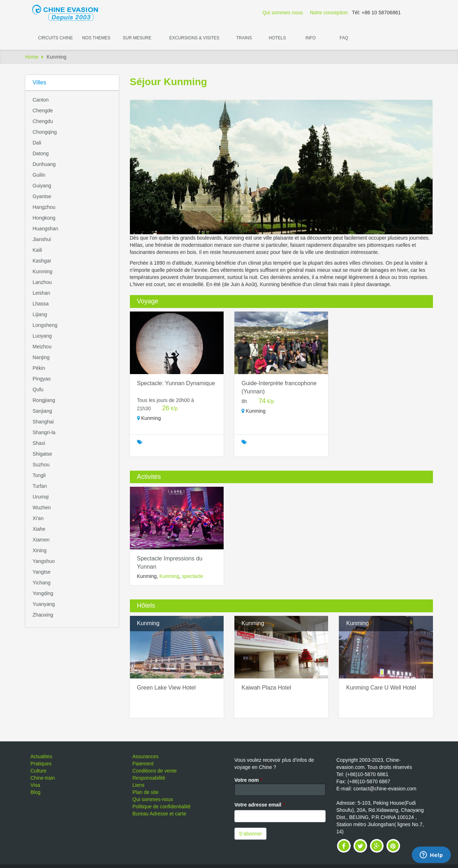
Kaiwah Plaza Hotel (266, 688)
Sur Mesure (137, 38)
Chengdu (43, 121)
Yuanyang (44, 604)
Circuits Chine (55, 38)
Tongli (39, 475)
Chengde (43, 111)
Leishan (41, 293)
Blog (35, 792)
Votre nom (248, 780)
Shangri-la (44, 432)
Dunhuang (44, 164)
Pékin (39, 368)
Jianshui (42, 239)
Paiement (143, 764)
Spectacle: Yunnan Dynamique (176, 383)
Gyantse (42, 196)
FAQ (344, 38)
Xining (40, 550)
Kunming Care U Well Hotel (381, 688)
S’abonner (250, 834)
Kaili (37, 250)
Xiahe (39, 529)
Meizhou (42, 347)
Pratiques (41, 764)
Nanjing (41, 357)
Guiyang (42, 186)
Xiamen (41, 540)
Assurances (145, 756)
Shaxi (39, 443)
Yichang (42, 583)
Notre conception (329, 13)
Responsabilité (149, 778)
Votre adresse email (260, 805)
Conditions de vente (155, 771)
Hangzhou (44, 207)
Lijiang (40, 314)
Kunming (42, 271)
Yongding (43, 593)
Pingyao (42, 379)
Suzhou (41, 465)
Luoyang (42, 336)
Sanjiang (42, 411)
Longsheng (45, 325)
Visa (35, 785)
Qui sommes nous (282, 13)
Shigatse (42, 454)
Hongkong (44, 218)
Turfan (40, 486)
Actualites (41, 756)
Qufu (38, 389)
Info (311, 38)
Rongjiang (44, 400)
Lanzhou (42, 282)
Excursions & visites (194, 38)
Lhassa (41, 304)
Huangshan (45, 229)
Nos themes (96, 38)
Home (32, 57)
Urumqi (41, 497)
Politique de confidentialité (162, 806)
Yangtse (42, 572)
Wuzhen (42, 507)
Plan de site (145, 792)
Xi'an (38, 518)
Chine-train (43, 778)
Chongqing (45, 132)
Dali (37, 143)
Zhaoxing (43, 615)
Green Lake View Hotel (166, 688)
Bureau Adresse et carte (159, 814)
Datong (41, 153)
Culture (38, 771)
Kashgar (42, 261)
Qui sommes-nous (153, 799)
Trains (244, 38)
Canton (41, 100)
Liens (138, 785)
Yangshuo (44, 561)
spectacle (193, 576)
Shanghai (43, 422)
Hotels (277, 38)
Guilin (39, 175)
